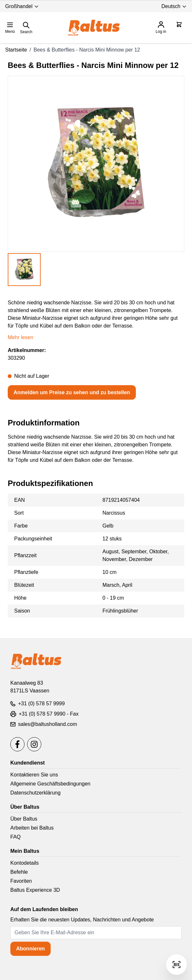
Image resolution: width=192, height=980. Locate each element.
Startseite (16, 50)
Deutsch (174, 6)
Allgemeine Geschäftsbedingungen (50, 784)
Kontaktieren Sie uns (34, 775)
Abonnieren (30, 949)
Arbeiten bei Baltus (32, 828)
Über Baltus (24, 819)
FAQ (15, 837)
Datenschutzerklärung (35, 793)
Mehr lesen (20, 337)
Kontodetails (25, 863)
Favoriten (21, 881)
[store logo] (94, 28)
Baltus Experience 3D (35, 890)
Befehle (19, 872)
